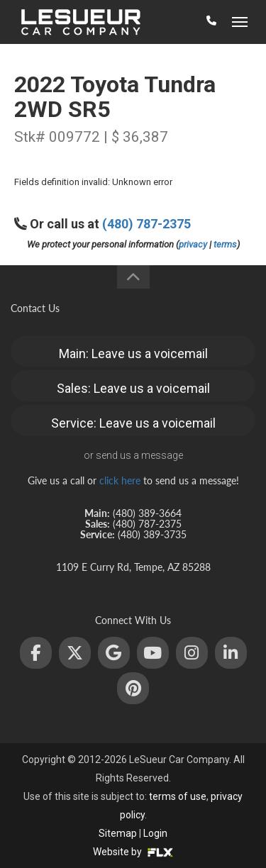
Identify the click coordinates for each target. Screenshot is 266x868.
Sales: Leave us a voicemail (133, 388)
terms (225, 244)
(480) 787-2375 (146, 224)
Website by (133, 852)
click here (120, 480)
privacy (193, 244)
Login (155, 833)
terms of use (178, 796)
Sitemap (118, 833)
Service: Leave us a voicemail (133, 423)
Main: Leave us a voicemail (133, 354)
